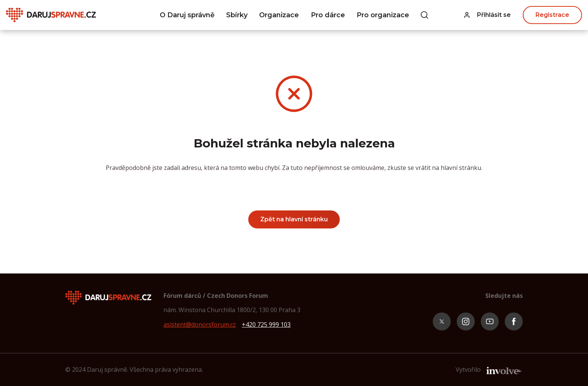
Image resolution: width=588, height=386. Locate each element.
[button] (487, 15)
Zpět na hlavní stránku (294, 219)
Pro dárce (328, 15)
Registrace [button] (552, 15)
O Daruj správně (187, 15)
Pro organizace (383, 15)
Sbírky (237, 15)
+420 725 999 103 (266, 324)
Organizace (279, 15)
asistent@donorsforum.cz (200, 324)
